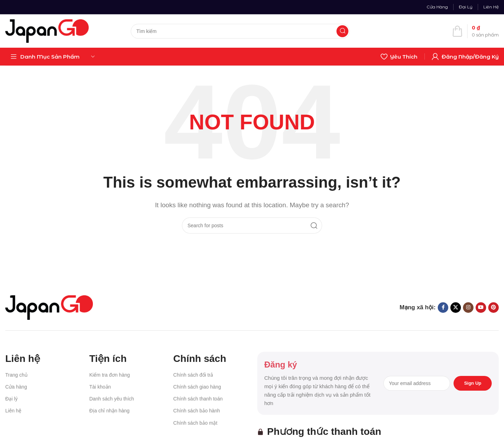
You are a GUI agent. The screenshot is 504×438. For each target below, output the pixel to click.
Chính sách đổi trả (193, 375)
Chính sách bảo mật (195, 423)
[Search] (240, 31)
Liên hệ (13, 411)
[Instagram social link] (468, 308)
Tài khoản (100, 387)
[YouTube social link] (481, 308)
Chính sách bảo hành (196, 411)
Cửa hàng (16, 387)
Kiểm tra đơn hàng (110, 375)
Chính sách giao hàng (197, 387)
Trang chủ (16, 375)
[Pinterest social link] (493, 308)
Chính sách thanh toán (198, 399)
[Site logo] (47, 31)
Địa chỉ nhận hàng (110, 411)
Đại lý (11, 399)
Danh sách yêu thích (112, 399)
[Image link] (49, 307)
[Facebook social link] (443, 308)
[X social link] (456, 308)
